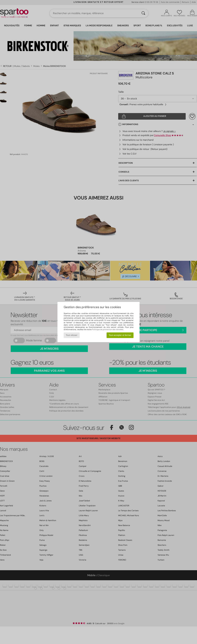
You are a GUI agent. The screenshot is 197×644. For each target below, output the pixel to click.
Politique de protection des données (108, 329)
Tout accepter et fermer (120, 335)
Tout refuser (72, 335)
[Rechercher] (143, 13)
